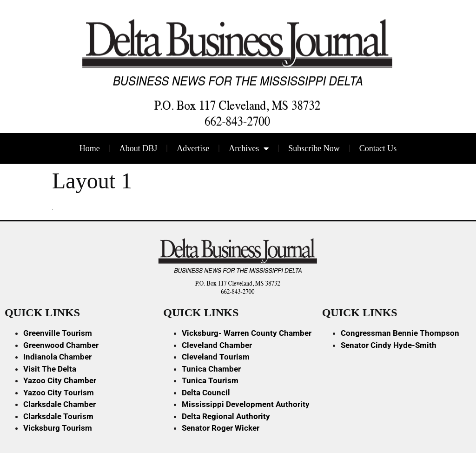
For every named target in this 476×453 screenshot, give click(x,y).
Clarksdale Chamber (59, 404)
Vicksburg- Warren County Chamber (247, 333)
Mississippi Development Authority (246, 404)
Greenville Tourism (58, 333)
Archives (249, 148)
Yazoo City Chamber (60, 380)
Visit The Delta (50, 369)
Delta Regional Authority (226, 416)
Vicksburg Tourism (58, 428)
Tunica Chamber (211, 369)
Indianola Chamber (57, 357)
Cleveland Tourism (216, 357)
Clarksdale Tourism (58, 416)
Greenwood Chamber (61, 345)
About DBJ (139, 148)
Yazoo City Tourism (59, 393)
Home (90, 148)
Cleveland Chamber (217, 345)
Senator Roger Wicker (221, 428)
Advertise (193, 148)
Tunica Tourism (210, 380)
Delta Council (206, 393)
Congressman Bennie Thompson (400, 333)
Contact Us (378, 148)
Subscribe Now (314, 148)
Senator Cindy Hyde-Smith (389, 345)
